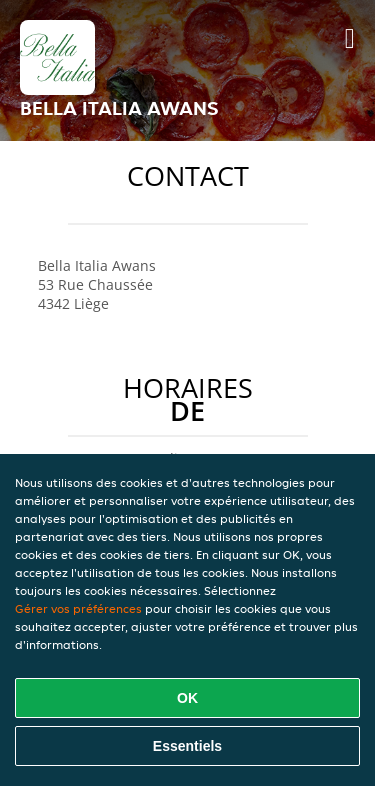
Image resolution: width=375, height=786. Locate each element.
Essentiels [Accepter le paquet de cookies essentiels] (187, 746)
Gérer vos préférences (78, 608)
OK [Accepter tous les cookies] (187, 698)
